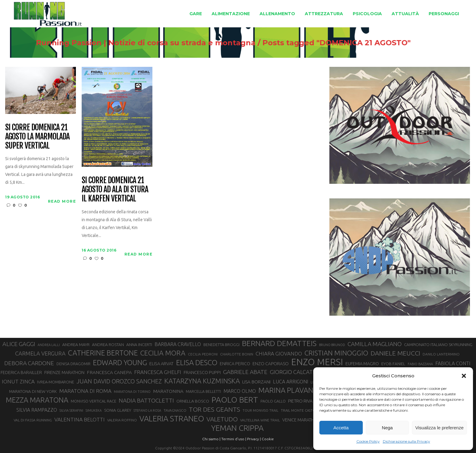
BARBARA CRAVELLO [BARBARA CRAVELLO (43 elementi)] (178, 344)
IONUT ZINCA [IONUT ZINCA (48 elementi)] (18, 381)
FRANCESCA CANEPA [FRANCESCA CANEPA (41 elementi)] (109, 372)
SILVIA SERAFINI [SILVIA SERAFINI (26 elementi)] (71, 410)
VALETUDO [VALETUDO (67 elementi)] (222, 419)
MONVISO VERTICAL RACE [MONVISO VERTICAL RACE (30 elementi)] (93, 401)
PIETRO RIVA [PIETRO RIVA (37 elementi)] (300, 401)
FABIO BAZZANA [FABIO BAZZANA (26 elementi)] (420, 364)
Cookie (268, 439)
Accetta (341, 428)
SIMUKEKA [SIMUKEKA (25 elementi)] (94, 410)
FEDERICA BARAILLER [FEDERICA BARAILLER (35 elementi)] (21, 372)
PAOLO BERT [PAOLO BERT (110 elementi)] (235, 400)
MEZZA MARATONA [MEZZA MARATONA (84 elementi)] (37, 400)
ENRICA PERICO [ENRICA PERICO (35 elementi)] (235, 364)
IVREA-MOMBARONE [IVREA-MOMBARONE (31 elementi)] (56, 382)
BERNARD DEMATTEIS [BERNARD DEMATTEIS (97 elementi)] (279, 343)
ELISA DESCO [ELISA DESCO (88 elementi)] (197, 363)
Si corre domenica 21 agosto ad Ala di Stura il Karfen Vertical (115, 190)
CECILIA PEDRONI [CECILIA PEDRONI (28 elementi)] (203, 354)
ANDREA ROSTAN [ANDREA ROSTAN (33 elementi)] (108, 345)
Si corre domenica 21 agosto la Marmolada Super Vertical (37, 137)
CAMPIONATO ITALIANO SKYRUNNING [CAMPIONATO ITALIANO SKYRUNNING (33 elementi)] (438, 345)
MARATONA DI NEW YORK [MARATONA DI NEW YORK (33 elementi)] (33, 391)
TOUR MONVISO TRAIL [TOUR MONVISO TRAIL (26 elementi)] (260, 410)
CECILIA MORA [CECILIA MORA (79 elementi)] (163, 353)
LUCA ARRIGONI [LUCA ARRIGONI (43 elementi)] (291, 382)
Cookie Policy (368, 441)
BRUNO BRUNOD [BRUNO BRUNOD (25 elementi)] (332, 345)
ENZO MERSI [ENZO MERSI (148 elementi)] (317, 362)
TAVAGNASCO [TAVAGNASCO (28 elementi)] (175, 410)
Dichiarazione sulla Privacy (406, 441)
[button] (464, 376)
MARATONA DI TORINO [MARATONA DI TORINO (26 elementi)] (132, 392)
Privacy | (254, 439)
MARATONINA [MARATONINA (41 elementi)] (168, 391)
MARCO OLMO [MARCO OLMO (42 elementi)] (240, 391)
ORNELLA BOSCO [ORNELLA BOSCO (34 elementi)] (193, 401)
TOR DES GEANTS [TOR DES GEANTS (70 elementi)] (214, 409)
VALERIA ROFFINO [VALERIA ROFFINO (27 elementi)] (122, 420)
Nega (387, 428)
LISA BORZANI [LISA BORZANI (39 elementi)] (256, 382)
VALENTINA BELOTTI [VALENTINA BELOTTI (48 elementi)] (80, 419)
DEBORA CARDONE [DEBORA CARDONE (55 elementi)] (29, 363)
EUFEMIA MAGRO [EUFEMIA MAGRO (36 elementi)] (362, 364)
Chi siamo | (211, 439)
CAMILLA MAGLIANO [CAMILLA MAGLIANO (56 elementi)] (375, 344)
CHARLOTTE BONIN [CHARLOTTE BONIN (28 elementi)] (237, 354)
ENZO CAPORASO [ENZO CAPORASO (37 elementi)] (271, 364)
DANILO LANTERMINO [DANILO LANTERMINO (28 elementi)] (441, 354)
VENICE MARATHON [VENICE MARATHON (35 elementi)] (301, 420)
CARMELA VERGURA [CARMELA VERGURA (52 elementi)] (40, 353)
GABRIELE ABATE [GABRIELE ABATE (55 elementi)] (245, 372)
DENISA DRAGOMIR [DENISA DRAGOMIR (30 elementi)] (73, 364)
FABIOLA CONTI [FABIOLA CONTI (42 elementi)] (453, 363)
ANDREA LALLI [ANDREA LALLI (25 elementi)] (49, 345)
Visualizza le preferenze (439, 428)
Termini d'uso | (234, 439)
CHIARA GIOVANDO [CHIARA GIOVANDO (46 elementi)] (279, 353)
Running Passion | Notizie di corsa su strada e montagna (195, 43)
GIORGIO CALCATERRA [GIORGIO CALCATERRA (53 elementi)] (298, 372)
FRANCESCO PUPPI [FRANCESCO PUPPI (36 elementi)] (202, 372)
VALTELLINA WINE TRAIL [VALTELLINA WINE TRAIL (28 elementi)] (260, 420)
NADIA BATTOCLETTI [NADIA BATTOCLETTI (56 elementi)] (146, 400)
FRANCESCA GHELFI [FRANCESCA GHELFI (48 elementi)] (158, 372)
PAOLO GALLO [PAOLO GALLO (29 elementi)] (273, 401)
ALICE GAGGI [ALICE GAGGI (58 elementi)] (19, 344)
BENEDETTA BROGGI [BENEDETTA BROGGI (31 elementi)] (221, 345)
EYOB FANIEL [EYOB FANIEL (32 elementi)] (393, 364)
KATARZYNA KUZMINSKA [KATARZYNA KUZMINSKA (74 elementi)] (202, 381)
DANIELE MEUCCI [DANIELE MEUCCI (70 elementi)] (395, 353)
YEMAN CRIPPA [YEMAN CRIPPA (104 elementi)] (237, 428)
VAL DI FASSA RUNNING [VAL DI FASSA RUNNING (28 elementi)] (33, 420)
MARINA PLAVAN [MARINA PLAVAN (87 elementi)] (286, 390)
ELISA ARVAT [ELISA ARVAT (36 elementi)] (161, 364)
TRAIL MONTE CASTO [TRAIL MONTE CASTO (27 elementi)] (298, 410)
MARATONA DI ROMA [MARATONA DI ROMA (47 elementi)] (85, 391)
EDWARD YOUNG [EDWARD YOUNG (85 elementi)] (120, 362)
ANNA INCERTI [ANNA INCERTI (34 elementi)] (139, 345)
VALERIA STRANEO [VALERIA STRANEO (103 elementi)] (172, 419)
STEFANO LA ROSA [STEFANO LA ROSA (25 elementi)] (147, 410)
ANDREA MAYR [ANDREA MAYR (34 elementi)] (76, 345)
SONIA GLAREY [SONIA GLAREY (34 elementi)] (118, 410)
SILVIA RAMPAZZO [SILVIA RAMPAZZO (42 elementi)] (37, 410)
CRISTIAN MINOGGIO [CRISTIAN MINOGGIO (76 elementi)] (336, 353)
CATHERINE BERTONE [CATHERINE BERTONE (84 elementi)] (103, 353)
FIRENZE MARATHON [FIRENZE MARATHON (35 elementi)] (64, 372)
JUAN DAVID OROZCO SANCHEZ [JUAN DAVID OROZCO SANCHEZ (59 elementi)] (119, 381)
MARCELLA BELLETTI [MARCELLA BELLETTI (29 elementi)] (203, 391)
